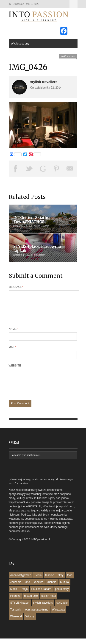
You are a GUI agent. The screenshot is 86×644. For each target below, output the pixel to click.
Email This (70, 169)
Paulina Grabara (41, 594)
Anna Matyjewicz (21, 581)
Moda (14, 594)
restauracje (31, 601)
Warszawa (58, 615)
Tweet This (29, 169)
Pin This (56, 169)
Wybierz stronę (74, 4)
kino (28, 588)
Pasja (24, 594)
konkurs (39, 588)
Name (13, 334)
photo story (62, 594)
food (70, 581)
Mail (12, 353)
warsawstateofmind (37, 615)
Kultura (64, 588)
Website (15, 371)
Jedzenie (16, 588)
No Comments (68, 56)
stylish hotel (49, 601)
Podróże (15, 601)
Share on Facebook (16, 169)
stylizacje (62, 608)
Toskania (16, 615)
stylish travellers (44, 82)
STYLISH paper (20, 608)
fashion (50, 581)
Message (16, 287)
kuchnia (52, 588)
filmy (61, 581)
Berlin (38, 581)
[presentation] (44, 396)
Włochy (30, 622)
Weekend (16, 622)
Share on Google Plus (43, 169)
